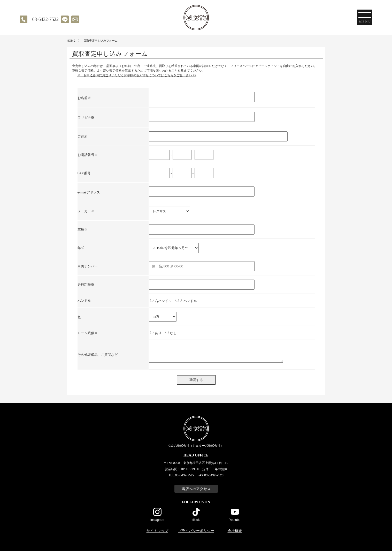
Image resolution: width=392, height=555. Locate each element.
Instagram (157, 524)
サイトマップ (157, 535)
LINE (65, 19)
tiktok (196, 524)
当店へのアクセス (196, 493)
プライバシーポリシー (196, 535)
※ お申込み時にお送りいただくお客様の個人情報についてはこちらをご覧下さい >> (137, 79)
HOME (71, 45)
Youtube (235, 524)
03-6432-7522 (45, 19)
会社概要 (235, 535)
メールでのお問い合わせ (75, 19)
